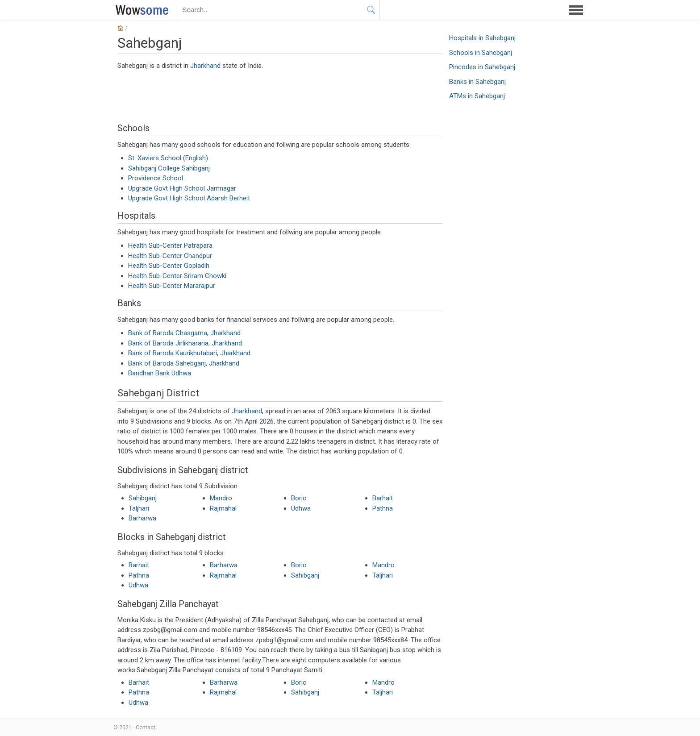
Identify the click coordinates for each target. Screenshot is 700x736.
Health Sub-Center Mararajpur (172, 286)
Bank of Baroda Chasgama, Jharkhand (184, 333)
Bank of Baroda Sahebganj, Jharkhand (184, 363)
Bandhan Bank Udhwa (160, 373)
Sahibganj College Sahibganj (169, 168)
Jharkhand (205, 66)
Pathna (383, 508)
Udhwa (301, 508)
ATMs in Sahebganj (477, 96)
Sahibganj (143, 498)
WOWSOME (140, 10)
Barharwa (142, 518)
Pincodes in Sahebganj (482, 67)
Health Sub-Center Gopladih (169, 266)
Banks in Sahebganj (477, 82)
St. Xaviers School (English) (168, 158)
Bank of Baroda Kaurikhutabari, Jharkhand (189, 353)
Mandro (221, 498)
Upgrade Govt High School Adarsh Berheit (189, 198)
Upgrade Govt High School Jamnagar (182, 188)
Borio (299, 498)
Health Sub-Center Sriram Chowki (177, 276)
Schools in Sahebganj (481, 53)
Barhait (383, 498)
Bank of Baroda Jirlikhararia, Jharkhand (185, 343)
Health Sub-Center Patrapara (170, 245)
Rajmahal (223, 508)
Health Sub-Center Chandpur (170, 256)
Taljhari (139, 508)
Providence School (156, 178)
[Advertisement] (280, 96)
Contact (146, 728)
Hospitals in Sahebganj (482, 38)
